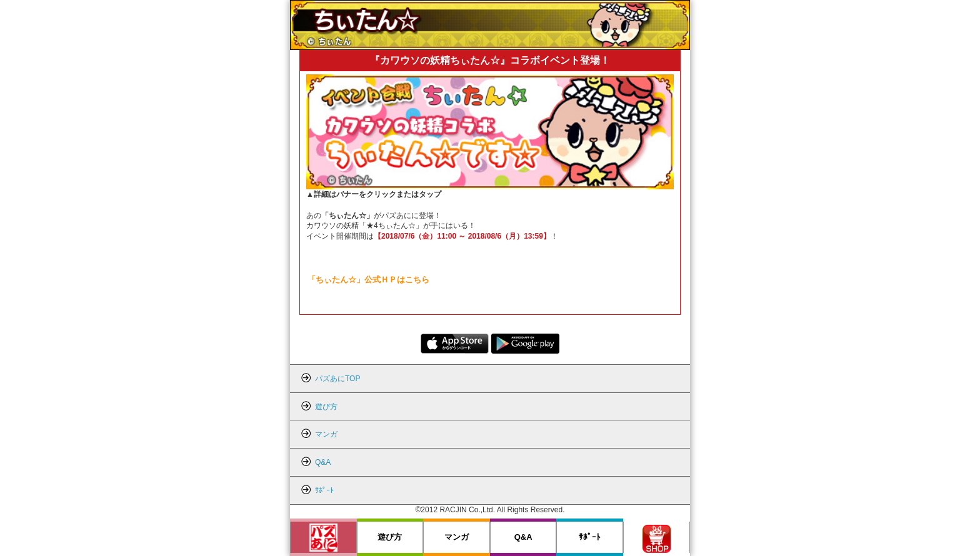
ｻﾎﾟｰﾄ (590, 537)
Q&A (523, 537)
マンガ (457, 537)
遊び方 (390, 537)
